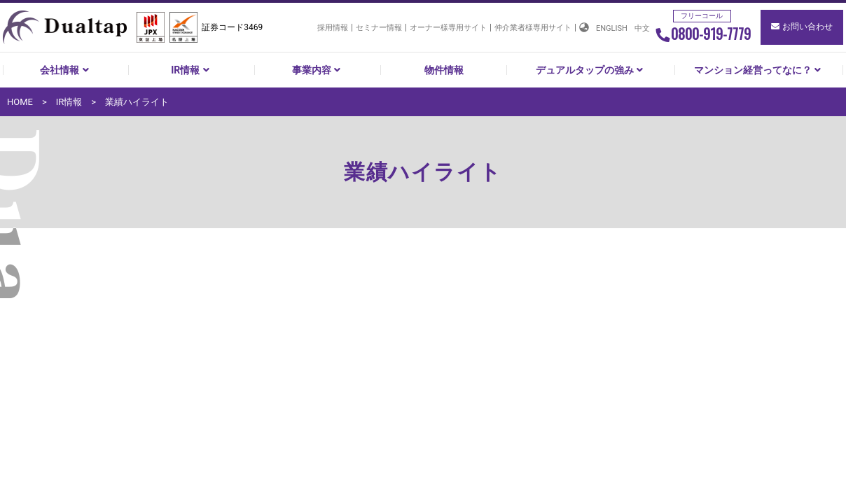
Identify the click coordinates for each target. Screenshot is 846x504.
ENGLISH (612, 28)
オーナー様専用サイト (448, 28)
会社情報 (66, 70)
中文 (642, 28)
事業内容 (318, 70)
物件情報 (444, 70)
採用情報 (333, 28)
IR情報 (192, 70)
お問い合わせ (802, 27)
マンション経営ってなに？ (759, 70)
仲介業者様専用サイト (533, 28)
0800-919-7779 (703, 34)
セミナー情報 (379, 28)
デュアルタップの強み (591, 70)
